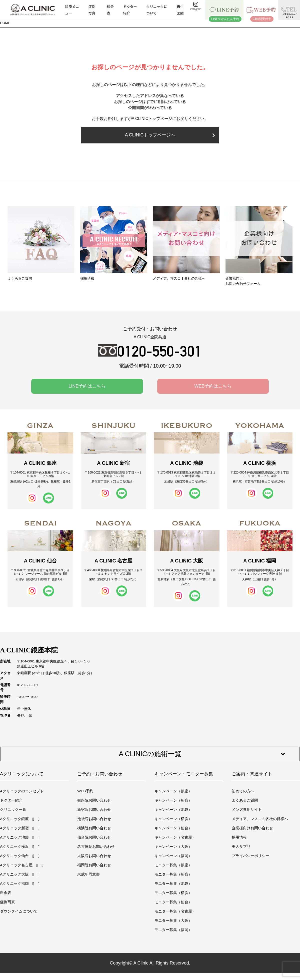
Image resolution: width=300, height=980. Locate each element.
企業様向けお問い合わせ (252, 828)
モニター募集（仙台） (173, 902)
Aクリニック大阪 (14, 874)
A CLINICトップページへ (170, 135)
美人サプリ (241, 846)
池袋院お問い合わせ (94, 819)
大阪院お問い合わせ (94, 856)
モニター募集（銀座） (173, 865)
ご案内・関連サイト (252, 774)
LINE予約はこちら (87, 386)
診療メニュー (72, 10)
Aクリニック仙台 (14, 856)
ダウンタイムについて (19, 911)
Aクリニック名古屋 (16, 865)
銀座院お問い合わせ (94, 800)
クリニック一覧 (13, 809)
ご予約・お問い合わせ (100, 774)
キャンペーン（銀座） (173, 791)
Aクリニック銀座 (14, 819)
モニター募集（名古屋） (175, 911)
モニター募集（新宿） (173, 874)
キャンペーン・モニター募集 (184, 774)
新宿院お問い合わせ (94, 809)
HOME (5, 23)
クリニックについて (157, 10)
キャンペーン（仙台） (173, 828)
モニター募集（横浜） (173, 893)
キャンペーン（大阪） (173, 846)
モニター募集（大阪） (173, 920)
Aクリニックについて (22, 774)
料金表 (110, 10)
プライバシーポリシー (250, 856)
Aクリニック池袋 (14, 837)
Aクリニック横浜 (14, 846)
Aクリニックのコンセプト (22, 791)
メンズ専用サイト (247, 809)
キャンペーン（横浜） (173, 819)
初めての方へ (243, 791)
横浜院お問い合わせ (94, 828)
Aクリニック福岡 (14, 883)
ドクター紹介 (130, 10)
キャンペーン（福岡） (173, 856)
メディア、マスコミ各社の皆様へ (260, 819)
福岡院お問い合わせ (94, 865)
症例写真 (92, 10)
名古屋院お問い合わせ (96, 846)
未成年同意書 (88, 874)
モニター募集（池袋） (173, 883)
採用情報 (239, 837)
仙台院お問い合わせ (94, 837)
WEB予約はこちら (213, 386)
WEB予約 (85, 791)
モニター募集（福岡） (173, 930)
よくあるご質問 (245, 800)
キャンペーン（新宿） (173, 800)
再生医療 (180, 10)
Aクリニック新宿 (14, 828)
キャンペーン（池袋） (173, 809)
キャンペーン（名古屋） (175, 837)
